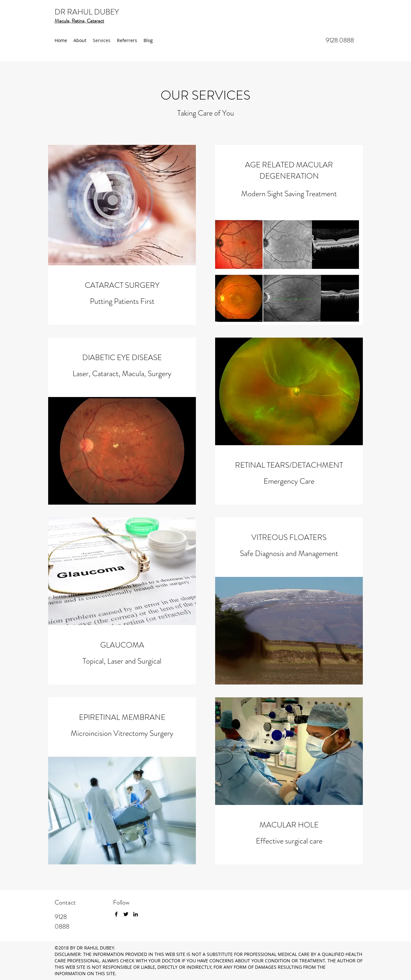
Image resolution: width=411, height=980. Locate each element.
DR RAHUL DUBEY (87, 12)
